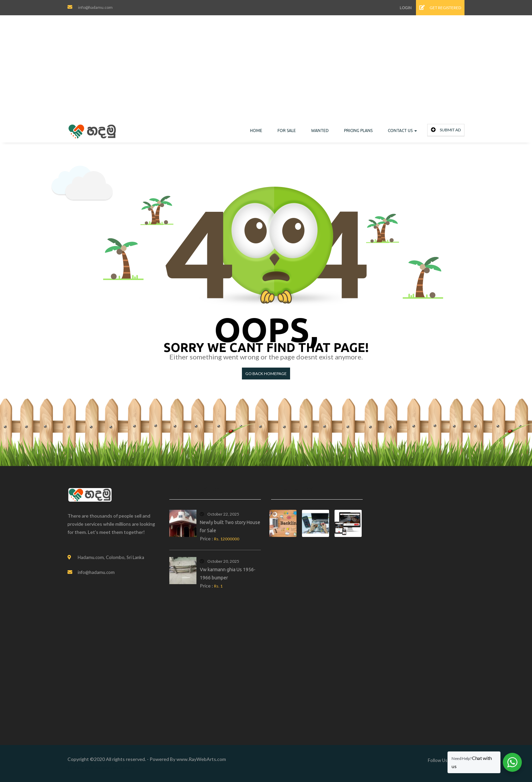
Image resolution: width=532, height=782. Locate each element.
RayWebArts (202, 759)
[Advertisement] (266, 73)
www (182, 759)
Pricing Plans (358, 131)
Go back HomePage (266, 374)
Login (406, 8)
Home (256, 131)
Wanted (320, 131)
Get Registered (440, 8)
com (222, 759)
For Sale (287, 131)
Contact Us (402, 131)
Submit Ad (446, 130)
